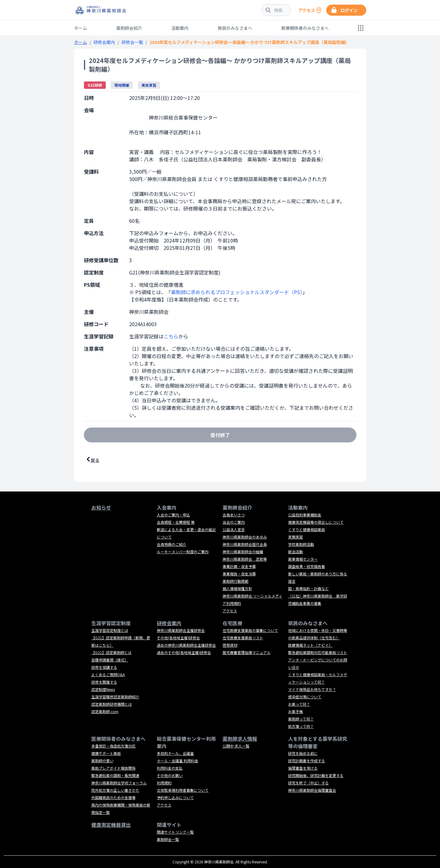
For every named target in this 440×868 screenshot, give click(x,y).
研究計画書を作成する (307, 761)
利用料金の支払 (170, 768)
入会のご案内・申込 (173, 515)
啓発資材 (230, 645)
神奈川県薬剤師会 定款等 (245, 559)
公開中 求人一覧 (236, 746)
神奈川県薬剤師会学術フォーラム (119, 783)
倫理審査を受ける (303, 768)
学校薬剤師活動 (301, 544)
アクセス (230, 611)
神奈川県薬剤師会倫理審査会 (312, 790)
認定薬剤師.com (105, 711)
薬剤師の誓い (102, 761)
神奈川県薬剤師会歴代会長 (245, 544)
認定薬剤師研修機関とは (112, 704)
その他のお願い (170, 775)
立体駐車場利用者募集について (183, 790)
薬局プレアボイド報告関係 (113, 768)
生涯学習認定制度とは (110, 630)
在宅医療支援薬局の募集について (250, 630)
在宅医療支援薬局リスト (243, 638)
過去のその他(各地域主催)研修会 (184, 652)
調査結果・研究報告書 (307, 566)
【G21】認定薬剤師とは (111, 652)
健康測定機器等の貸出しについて (316, 522)
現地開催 (122, 85)
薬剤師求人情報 (240, 739)
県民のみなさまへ (235, 28)
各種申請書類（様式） (110, 660)
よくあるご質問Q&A (108, 675)
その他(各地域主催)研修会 (178, 638)
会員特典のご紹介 (172, 544)
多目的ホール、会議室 (175, 753)
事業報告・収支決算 (239, 574)
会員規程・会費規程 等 (176, 522)
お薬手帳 (295, 711)
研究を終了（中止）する (308, 783)
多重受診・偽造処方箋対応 (113, 746)
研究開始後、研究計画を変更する (316, 775)
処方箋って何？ (301, 726)
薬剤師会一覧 (168, 839)
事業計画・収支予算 (239, 566)
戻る (95, 460)
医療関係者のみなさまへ (305, 28)
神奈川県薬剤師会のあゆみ (245, 537)
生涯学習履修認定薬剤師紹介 (115, 697)
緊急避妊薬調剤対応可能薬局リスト (318, 652)
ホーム (81, 28)
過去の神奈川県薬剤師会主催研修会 (186, 645)
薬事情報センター (303, 559)
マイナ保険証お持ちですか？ (312, 689)
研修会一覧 (132, 42)
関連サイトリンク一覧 (175, 832)
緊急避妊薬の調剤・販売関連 (115, 775)
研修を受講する (104, 667)
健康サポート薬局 (106, 753)
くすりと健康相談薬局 (307, 529)
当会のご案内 (234, 522)
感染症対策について (305, 697)
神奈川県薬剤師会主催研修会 (181, 630)
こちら (171, 336)
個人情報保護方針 (237, 588)
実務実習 (295, 537)
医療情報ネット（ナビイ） (310, 645)
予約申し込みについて (175, 797)
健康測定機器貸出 (111, 825)
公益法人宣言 (234, 529)
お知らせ (101, 507)
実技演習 (149, 85)
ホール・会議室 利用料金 (178, 761)
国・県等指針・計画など (308, 588)
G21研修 (95, 85)
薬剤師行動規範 (236, 581)
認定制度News (103, 689)
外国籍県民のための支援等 (113, 797)
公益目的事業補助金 (305, 515)
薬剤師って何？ (301, 719)
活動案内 (180, 28)
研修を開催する (104, 682)
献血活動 (295, 552)
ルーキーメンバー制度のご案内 (183, 552)
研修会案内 (104, 42)
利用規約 (164, 783)
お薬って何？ (299, 704)
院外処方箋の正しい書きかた (115, 790)
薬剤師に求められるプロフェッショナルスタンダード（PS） (237, 292)
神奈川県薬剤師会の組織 (243, 552)
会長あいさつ (234, 515)
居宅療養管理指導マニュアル (247, 652)
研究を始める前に (303, 753)
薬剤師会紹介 (129, 28)
